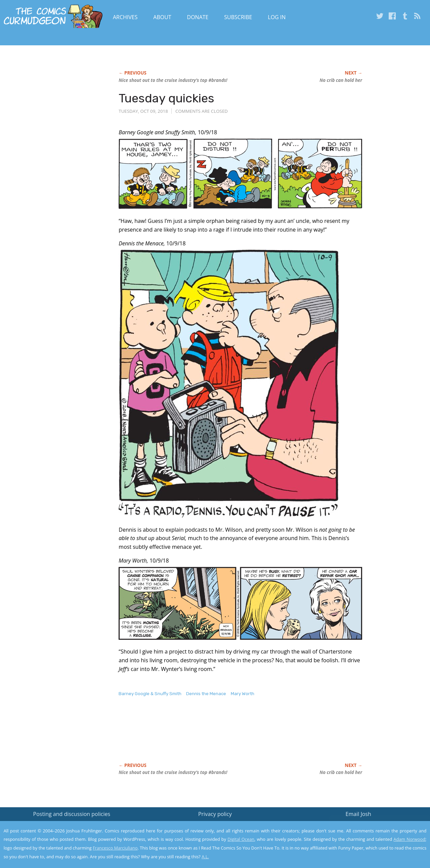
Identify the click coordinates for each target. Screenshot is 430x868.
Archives (125, 17)
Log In (277, 17)
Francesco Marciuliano (115, 848)
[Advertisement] (241, 737)
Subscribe (238, 17)
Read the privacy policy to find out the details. (370, 826)
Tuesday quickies (166, 98)
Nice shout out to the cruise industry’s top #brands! (173, 80)
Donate (198, 17)
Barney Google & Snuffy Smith (150, 694)
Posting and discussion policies (72, 814)
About (162, 17)
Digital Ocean (241, 839)
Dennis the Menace (206, 694)
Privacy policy (215, 814)
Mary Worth (243, 694)
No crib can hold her (341, 80)
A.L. (205, 857)
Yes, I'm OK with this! (373, 843)
